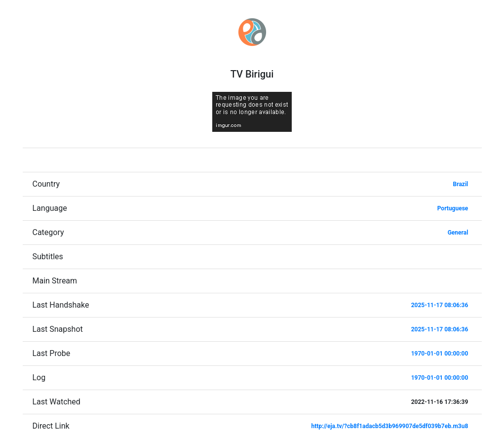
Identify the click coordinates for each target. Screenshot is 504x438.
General (458, 233)
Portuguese (453, 208)
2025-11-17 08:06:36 (440, 305)
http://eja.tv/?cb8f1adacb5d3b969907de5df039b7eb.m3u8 (389, 426)
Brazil (461, 184)
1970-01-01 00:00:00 (440, 354)
